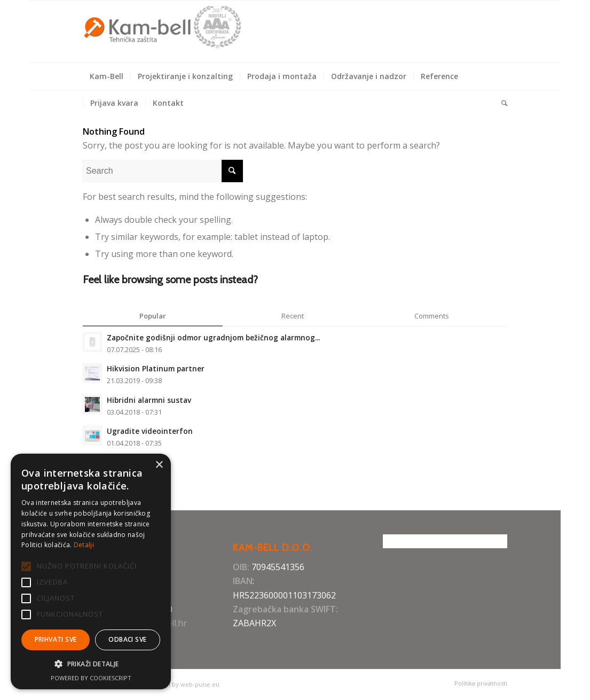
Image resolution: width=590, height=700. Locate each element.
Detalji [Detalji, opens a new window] (84, 545)
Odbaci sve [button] (127, 639)
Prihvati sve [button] (56, 639)
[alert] (91, 571)
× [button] (159, 465)
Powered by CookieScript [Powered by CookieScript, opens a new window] (91, 678)
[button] (91, 664)
